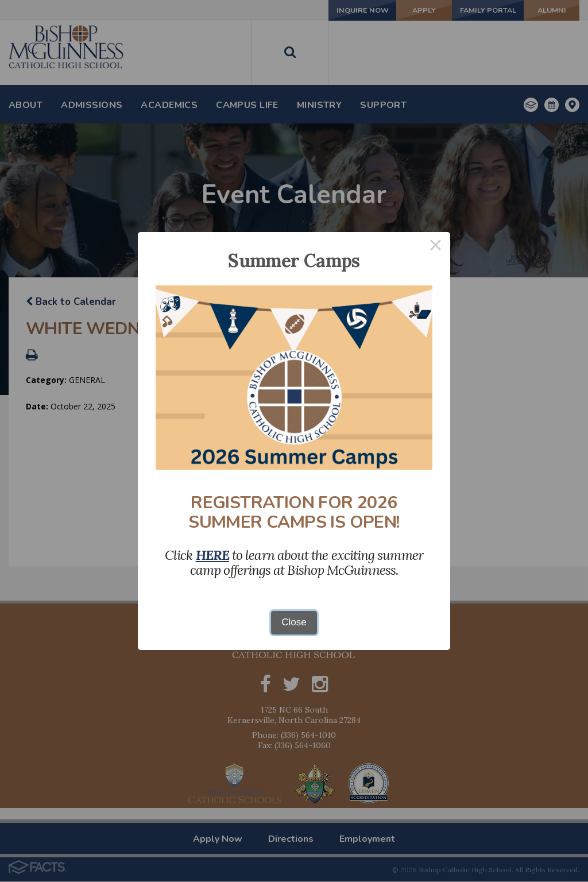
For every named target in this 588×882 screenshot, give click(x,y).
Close (294, 622)
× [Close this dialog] (436, 247)
